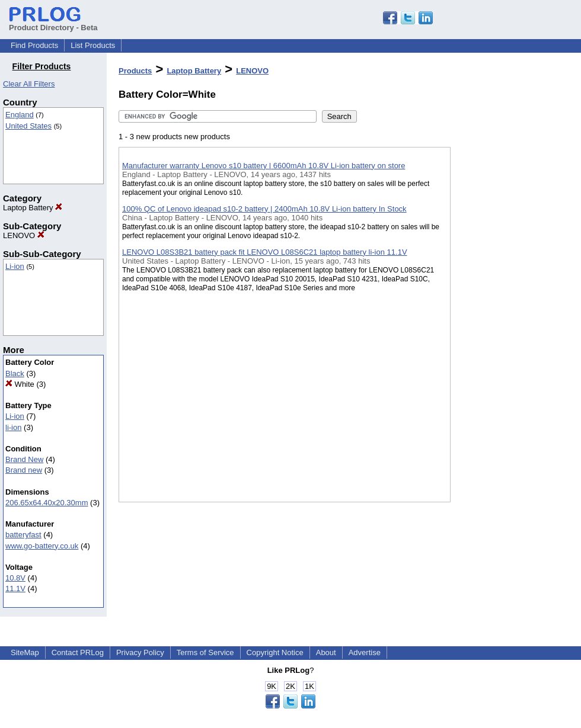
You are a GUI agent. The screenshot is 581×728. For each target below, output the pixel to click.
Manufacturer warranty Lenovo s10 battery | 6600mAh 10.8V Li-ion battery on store (264, 166)
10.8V (15, 578)
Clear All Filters (29, 84)
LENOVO (24, 235)
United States (28, 126)
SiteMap (25, 652)
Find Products (34, 45)
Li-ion (15, 266)
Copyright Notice (275, 652)
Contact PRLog (78, 652)
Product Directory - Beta (53, 23)
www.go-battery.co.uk (42, 546)
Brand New (24, 459)
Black (15, 373)
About (326, 652)
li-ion (13, 427)
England (20, 115)
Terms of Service (205, 652)
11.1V (15, 589)
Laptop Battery (33, 208)
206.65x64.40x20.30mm (47, 503)
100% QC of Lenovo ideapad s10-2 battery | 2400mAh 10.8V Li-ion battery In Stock (264, 209)
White (20, 384)
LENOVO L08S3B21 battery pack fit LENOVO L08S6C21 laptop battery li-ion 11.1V (265, 252)
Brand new (24, 470)
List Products (93, 45)
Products (135, 71)
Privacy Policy (140, 652)
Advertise (365, 652)
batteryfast (23, 535)
